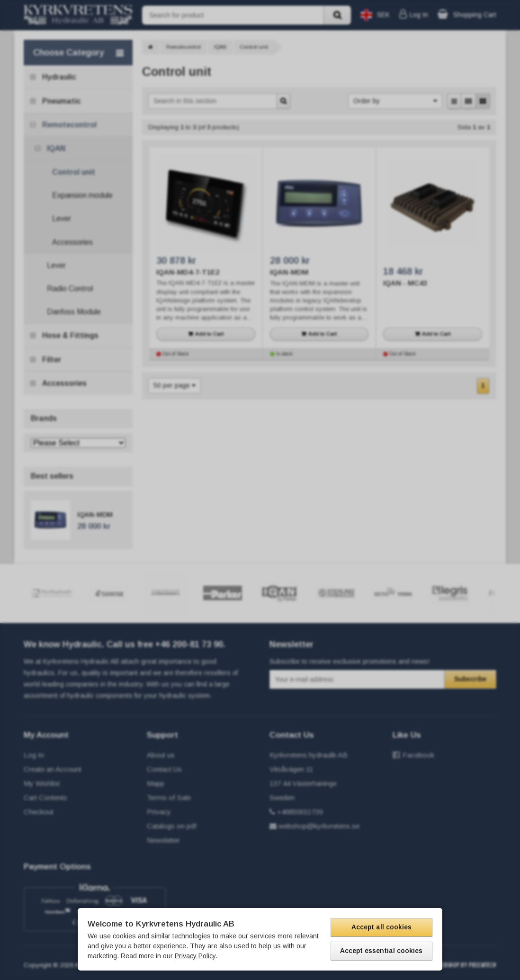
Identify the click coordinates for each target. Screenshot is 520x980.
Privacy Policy (195, 956)
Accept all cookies (381, 927)
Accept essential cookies (381, 951)
